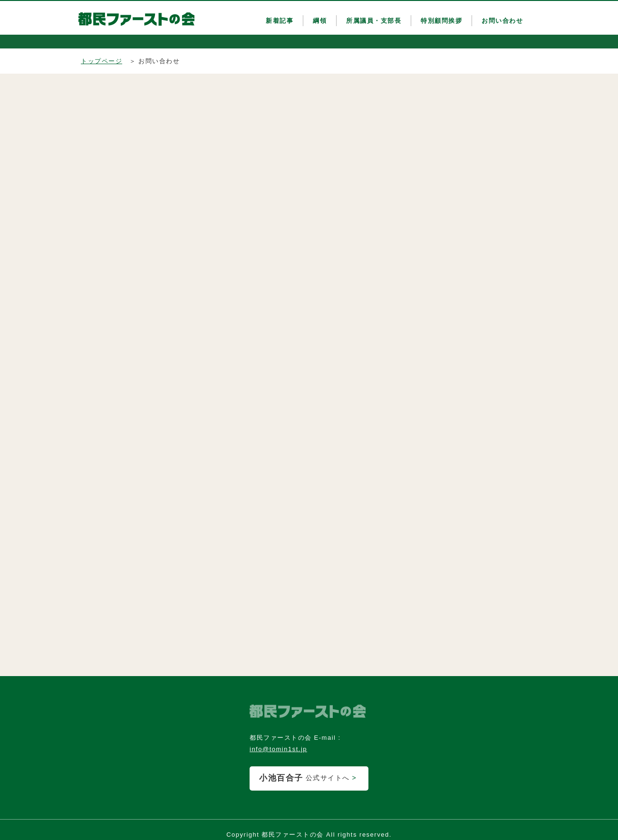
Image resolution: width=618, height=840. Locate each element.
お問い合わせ (502, 21)
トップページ (101, 61)
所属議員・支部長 (374, 21)
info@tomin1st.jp (278, 749)
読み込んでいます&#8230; (200, 373)
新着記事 (280, 21)
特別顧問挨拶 (441, 21)
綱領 (320, 21)
